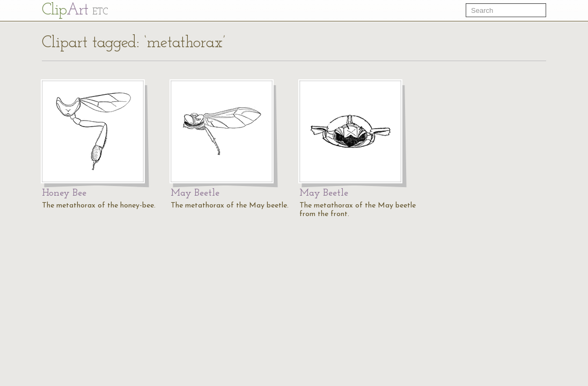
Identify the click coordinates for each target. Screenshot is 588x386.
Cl (75, 10)
